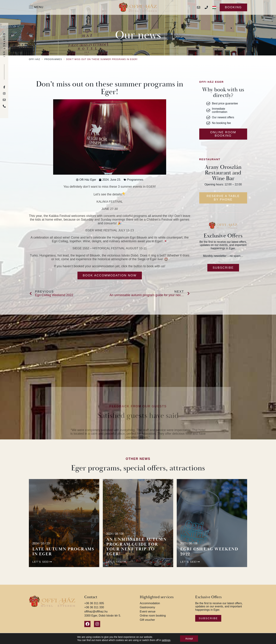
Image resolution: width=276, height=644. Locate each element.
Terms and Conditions (143, 641)
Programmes (53, 59)
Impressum (164, 641)
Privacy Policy (120, 641)
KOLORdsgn (220, 641)
